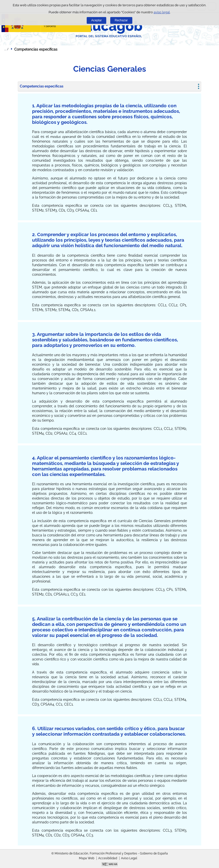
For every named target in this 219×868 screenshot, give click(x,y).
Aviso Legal (129, 858)
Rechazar (121, 20)
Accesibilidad (108, 858)
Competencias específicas (42, 86)
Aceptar (96, 20)
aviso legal (162, 12)
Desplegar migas (6, 49)
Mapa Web (87, 858)
